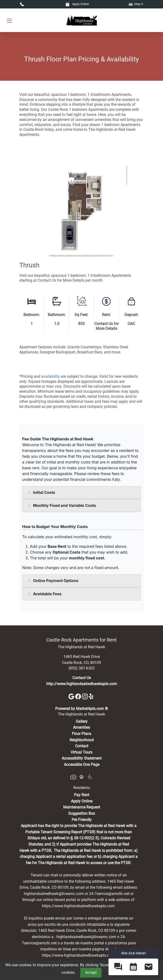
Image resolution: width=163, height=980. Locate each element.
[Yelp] (92, 696)
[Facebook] (79, 696)
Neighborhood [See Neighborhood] (81, 740)
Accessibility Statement (82, 758)
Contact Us (82, 678)
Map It (136, 4)
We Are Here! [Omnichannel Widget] (133, 953)
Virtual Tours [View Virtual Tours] (81, 752)
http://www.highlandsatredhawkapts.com (82, 684)
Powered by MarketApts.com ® (82, 709)
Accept (91, 972)
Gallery (82, 721)
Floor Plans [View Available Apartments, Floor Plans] (81, 734)
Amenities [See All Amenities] (81, 727)
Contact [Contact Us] (82, 746)
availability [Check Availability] (51, 376)
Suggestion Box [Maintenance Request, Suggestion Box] (82, 813)
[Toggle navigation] (9, 20)
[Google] (72, 696)
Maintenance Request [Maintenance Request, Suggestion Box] (82, 807)
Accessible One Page (82, 765)
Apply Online (77, 4)
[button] (118, 967)
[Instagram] (85, 696)
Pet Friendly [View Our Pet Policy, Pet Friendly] (82, 820)
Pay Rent (82, 795)
